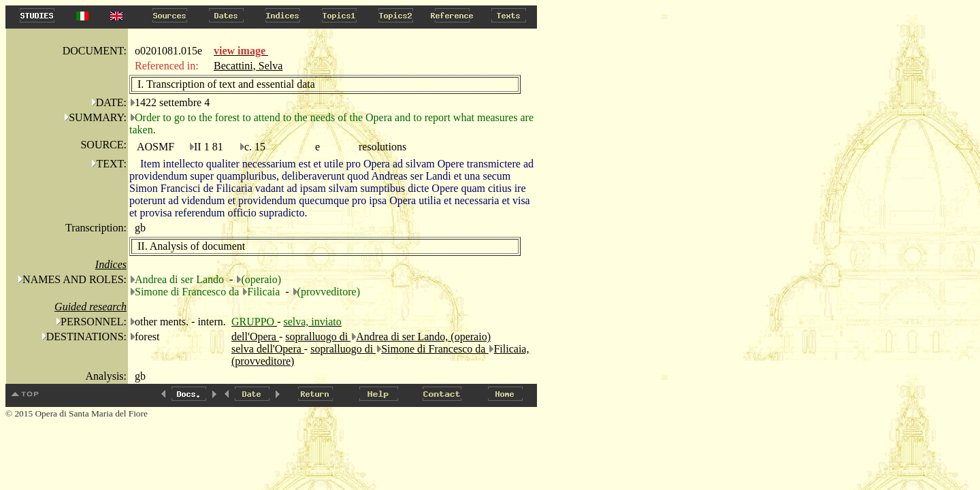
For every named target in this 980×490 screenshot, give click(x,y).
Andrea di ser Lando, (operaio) (423, 337)
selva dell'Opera (268, 349)
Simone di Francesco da (435, 349)
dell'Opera (255, 337)
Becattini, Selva (248, 66)
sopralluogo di (318, 337)
